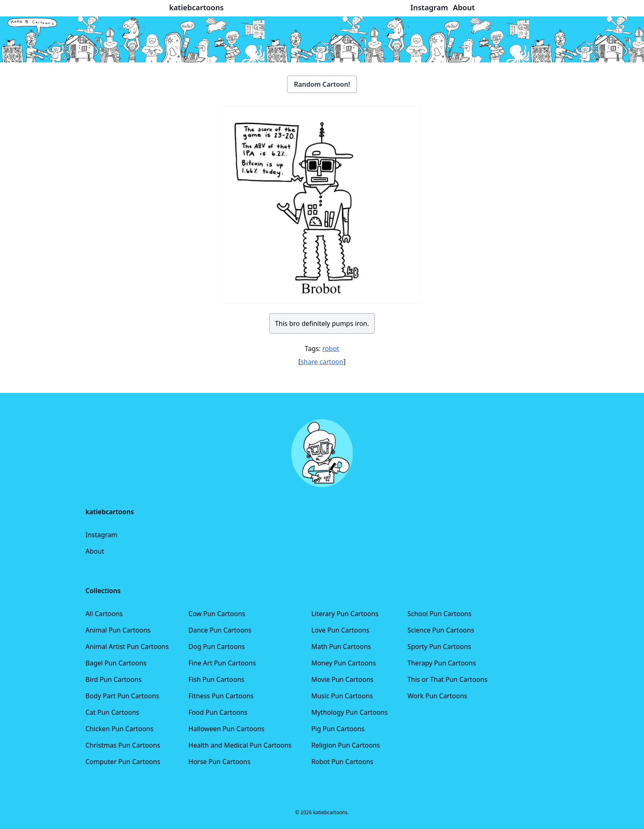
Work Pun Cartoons (437, 696)
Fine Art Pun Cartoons (222, 663)
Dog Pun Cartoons (217, 647)
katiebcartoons (197, 7)
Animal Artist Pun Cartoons (127, 647)
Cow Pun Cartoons (217, 614)
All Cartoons (104, 614)
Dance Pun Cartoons (220, 630)
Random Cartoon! (322, 84)
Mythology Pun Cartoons (350, 712)
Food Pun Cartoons (218, 712)
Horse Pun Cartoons (220, 762)
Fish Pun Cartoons (216, 679)
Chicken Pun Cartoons (119, 729)
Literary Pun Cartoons (345, 614)
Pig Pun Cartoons (338, 729)
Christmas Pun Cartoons (123, 745)
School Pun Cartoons (439, 614)
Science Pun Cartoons (441, 630)
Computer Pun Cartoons (123, 762)
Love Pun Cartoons (340, 630)
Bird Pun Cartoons (114, 679)
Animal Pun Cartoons (118, 630)
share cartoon (322, 362)
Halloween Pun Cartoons (227, 729)
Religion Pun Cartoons (346, 745)
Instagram (101, 535)
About (95, 551)
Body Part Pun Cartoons (122, 696)
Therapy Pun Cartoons (442, 663)
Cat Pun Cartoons (112, 712)
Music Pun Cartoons (342, 696)
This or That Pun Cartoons (447, 679)
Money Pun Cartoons (344, 663)
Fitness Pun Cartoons (221, 696)
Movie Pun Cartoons (342, 679)
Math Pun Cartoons (341, 647)
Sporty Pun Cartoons (439, 647)
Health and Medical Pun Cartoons (240, 745)
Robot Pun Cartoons (342, 762)
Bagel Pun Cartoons (116, 663)
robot (331, 349)
